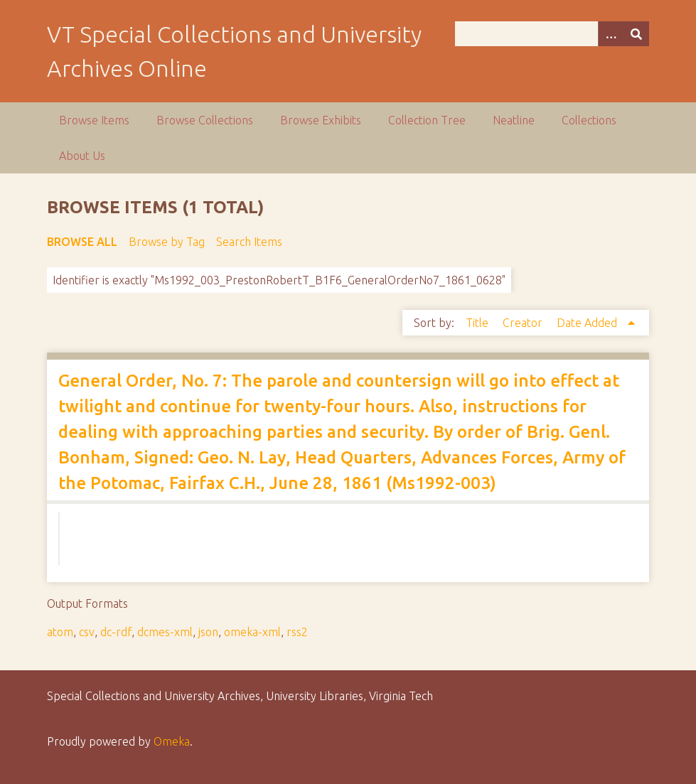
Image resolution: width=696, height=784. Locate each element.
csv (87, 632)
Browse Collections (205, 120)
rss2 (297, 632)
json (208, 632)
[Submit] (636, 34)
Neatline (514, 120)
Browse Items (94, 120)
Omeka (172, 741)
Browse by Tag (167, 242)
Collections (589, 120)
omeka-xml (252, 632)
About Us (82, 156)
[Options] (611, 34)
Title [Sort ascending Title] (478, 323)
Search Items (249, 242)
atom (60, 632)
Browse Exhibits (321, 120)
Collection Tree (427, 120)
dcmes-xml (165, 632)
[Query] (552, 34)
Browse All (82, 242)
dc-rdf (116, 632)
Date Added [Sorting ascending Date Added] (588, 323)
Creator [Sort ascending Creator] (524, 323)
